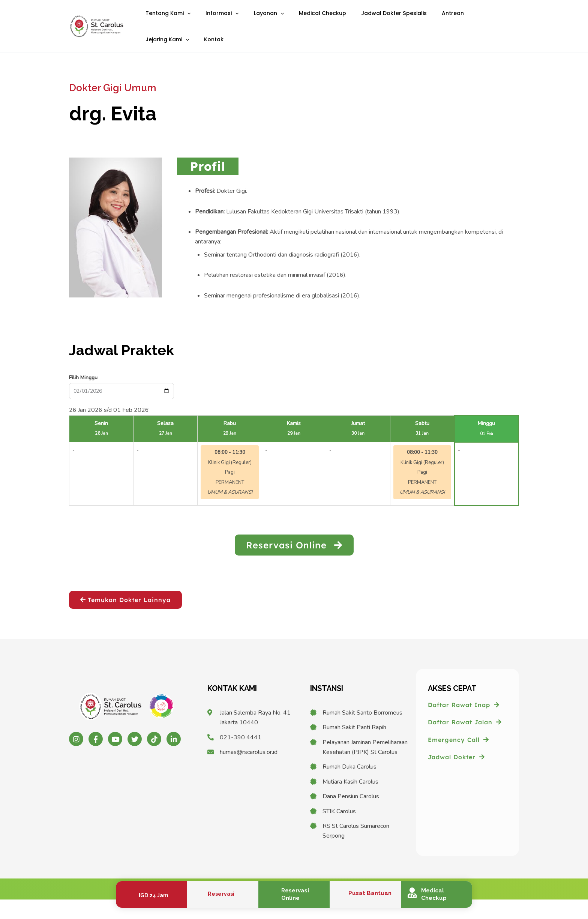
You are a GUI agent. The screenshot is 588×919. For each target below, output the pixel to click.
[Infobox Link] (151, 894)
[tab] (208, 186)
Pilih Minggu (83, 397)
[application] (184, 18)
